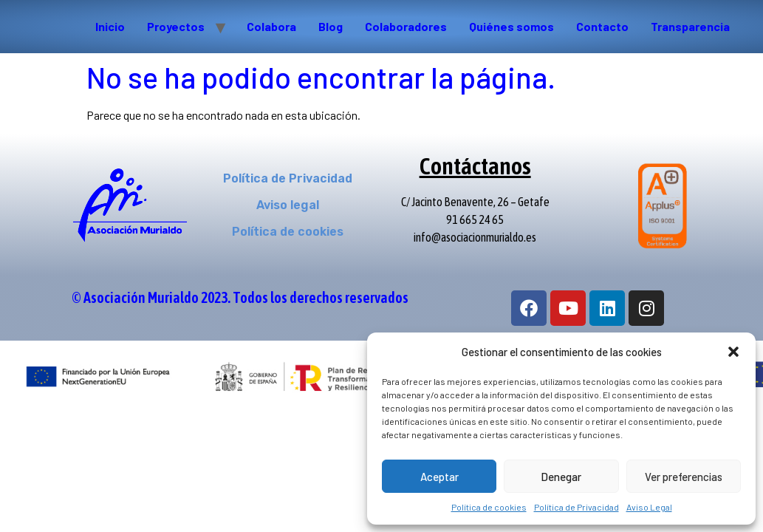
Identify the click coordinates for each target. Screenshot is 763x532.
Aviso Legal (649, 507)
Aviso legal (288, 205)
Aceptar (439, 477)
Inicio (110, 26)
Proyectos (176, 26)
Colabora (271, 26)
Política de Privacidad (576, 507)
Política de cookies (489, 507)
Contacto (602, 26)
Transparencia (690, 26)
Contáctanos (475, 166)
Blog (331, 26)
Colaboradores (406, 26)
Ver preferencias (684, 477)
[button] (733, 352)
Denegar (561, 477)
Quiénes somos (511, 26)
